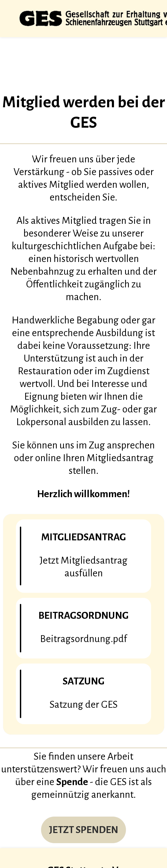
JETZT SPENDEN (84, 830)
